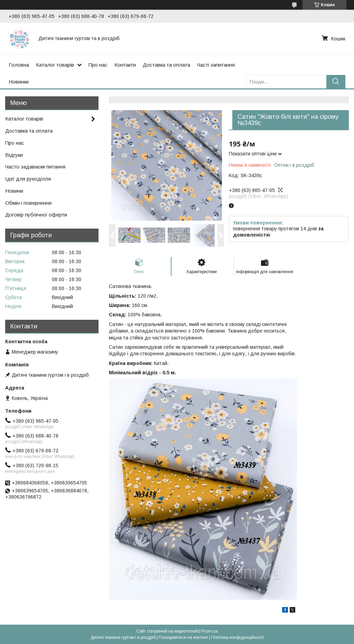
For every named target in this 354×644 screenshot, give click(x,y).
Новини (14, 191)
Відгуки (14, 155)
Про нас (98, 65)
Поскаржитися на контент (183, 637)
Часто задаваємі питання (35, 167)
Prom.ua (210, 631)
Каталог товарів (55, 65)
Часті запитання (216, 65)
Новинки (19, 82)
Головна (19, 65)
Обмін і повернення (28, 203)
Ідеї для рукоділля (28, 179)
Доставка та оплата (166, 65)
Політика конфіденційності (237, 637)
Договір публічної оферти (36, 215)
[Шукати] (336, 82)
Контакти (125, 65)
